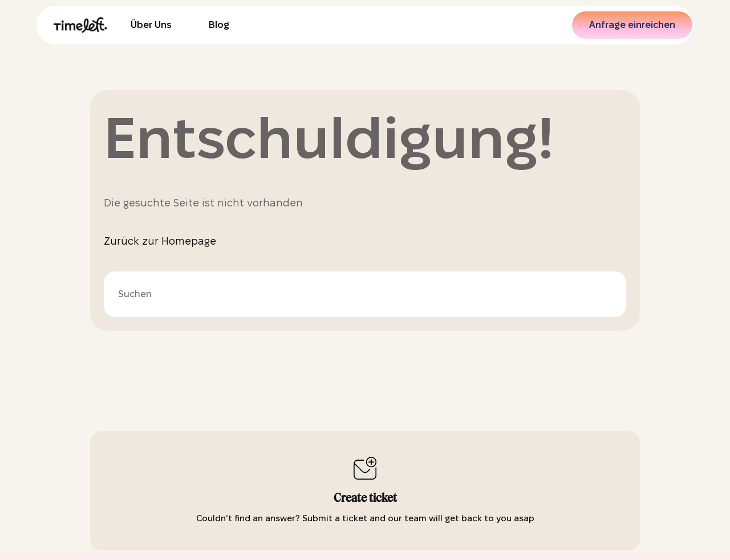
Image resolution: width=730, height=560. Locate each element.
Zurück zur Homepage (160, 241)
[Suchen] (365, 294)
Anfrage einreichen (632, 25)
